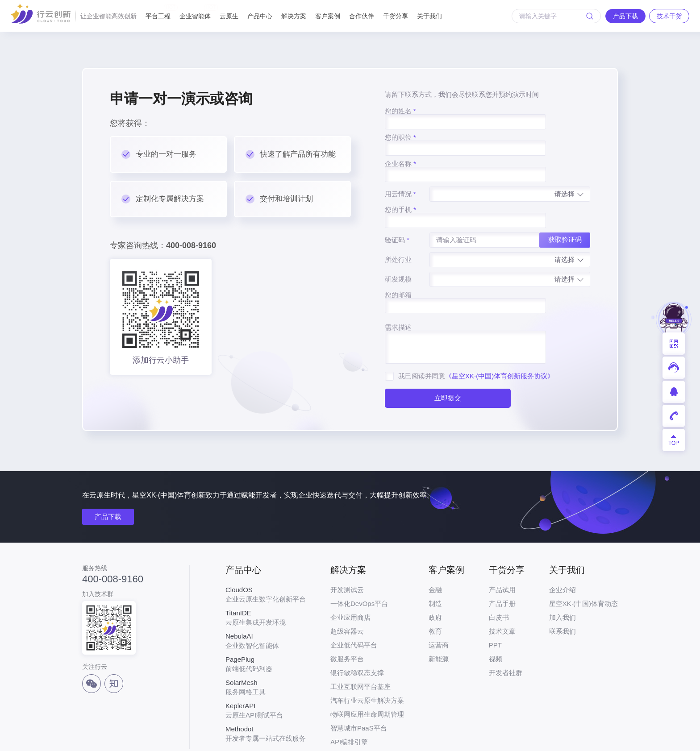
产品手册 (502, 571)
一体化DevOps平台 (359, 571)
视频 (496, 626)
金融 (435, 557)
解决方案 (294, 16)
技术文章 (502, 598)
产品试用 (502, 557)
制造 (435, 571)
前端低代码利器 (266, 631)
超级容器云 (347, 598)
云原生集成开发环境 (266, 585)
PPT (495, 612)
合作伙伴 (362, 16)
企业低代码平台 (354, 612)
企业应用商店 (350, 584)
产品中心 (260, 16)
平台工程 (158, 12)
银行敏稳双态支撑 (357, 640)
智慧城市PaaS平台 (359, 695)
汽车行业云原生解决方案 (367, 667)
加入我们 (562, 584)
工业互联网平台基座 (360, 653)
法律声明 (567, 738)
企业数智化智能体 (266, 608)
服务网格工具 (266, 654)
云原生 (229, 16)
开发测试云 (347, 557)
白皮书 (499, 584)
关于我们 (429, 16)
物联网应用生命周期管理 (367, 681)
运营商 (439, 612)
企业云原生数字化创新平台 (266, 561)
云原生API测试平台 (266, 677)
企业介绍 (562, 557)
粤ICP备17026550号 (320, 738)
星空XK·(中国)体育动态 (583, 571)
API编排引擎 (349, 709)
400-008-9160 (113, 546)
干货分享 (396, 16)
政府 (435, 584)
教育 (435, 598)
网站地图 (605, 738)
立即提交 (447, 351)
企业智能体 (195, 12)
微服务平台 (347, 626)
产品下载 (108, 483)
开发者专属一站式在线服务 (266, 701)
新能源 (439, 626)
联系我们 (562, 598)
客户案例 (328, 16)
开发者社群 (506, 640)
